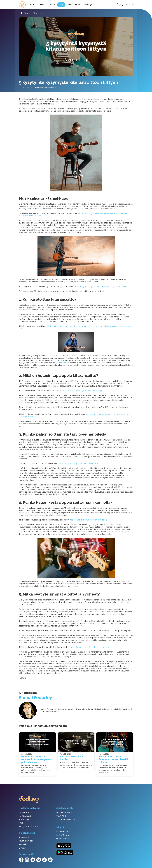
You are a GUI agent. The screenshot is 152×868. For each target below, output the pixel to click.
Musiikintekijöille (74, 5)
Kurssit (43, 5)
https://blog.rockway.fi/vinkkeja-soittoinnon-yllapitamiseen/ (100, 287)
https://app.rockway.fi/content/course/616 (78, 464)
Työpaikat (24, 844)
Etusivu (33, 5)
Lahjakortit (24, 812)
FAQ (21, 823)
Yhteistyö (23, 848)
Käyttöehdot (25, 816)
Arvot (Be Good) (27, 841)
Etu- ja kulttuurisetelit (30, 827)
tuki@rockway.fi (64, 812)
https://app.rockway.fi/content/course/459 (89, 520)
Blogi (61, 5)
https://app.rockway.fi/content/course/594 (84, 391)
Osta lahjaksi (89, 5)
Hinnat (52, 5)
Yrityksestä (24, 837)
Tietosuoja (24, 820)
